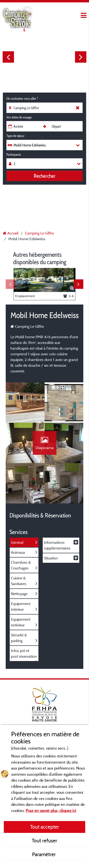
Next (81, 57)
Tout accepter (45, 827)
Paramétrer (44, 854)
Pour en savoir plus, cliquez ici (51, 810)
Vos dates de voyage (19, 117)
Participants (14, 155)
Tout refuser (44, 840)
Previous (8, 57)
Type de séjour (15, 136)
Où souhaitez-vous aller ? (22, 99)
